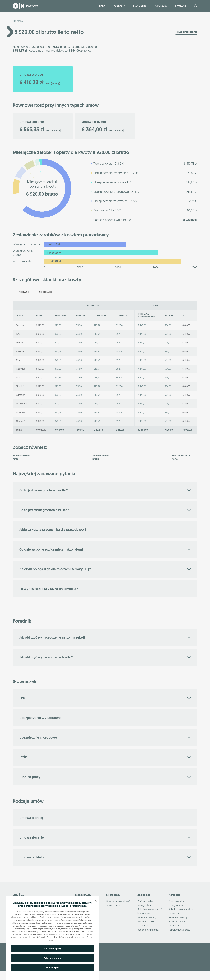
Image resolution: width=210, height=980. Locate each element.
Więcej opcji (53, 968)
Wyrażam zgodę (53, 949)
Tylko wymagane (52, 958)
